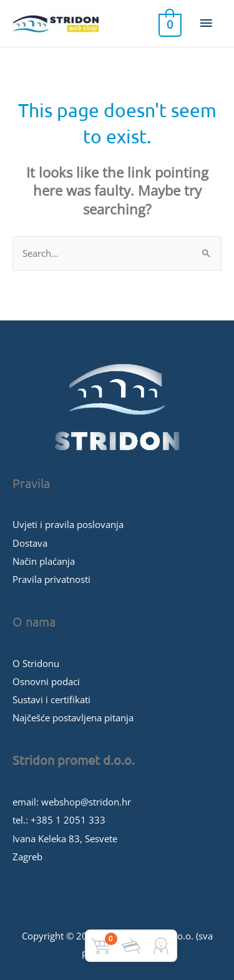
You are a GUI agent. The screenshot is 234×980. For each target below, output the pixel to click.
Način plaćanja (44, 561)
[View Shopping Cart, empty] (169, 24)
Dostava (30, 543)
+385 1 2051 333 (68, 820)
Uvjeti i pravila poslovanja (68, 524)
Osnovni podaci (46, 681)
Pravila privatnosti (51, 579)
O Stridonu (36, 663)
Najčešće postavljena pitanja (73, 718)
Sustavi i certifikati (51, 699)
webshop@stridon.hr (86, 802)
